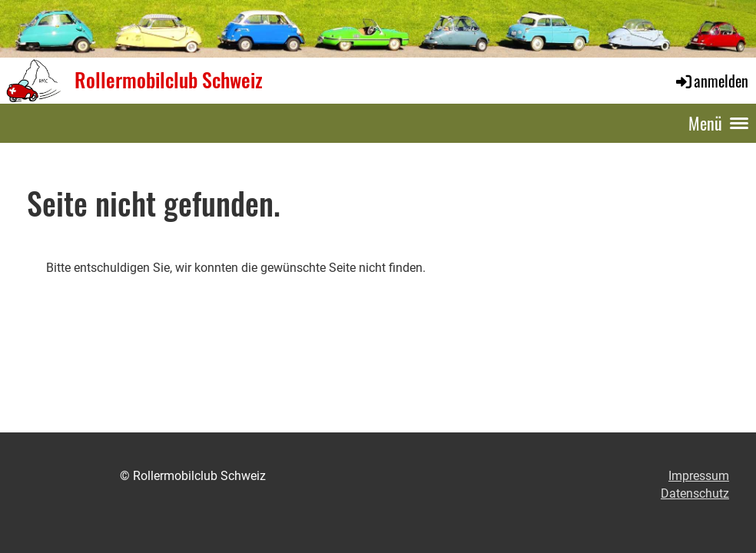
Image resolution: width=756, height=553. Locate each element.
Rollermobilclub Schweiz (169, 80)
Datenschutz (695, 493)
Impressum (699, 476)
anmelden (711, 81)
